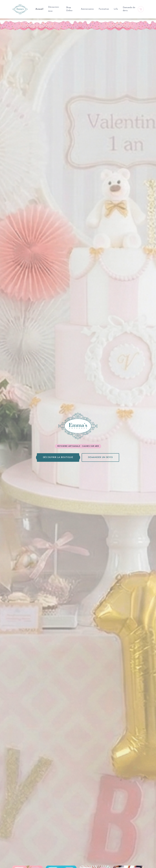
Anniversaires (87, 9)
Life (116, 9)
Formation (104, 9)
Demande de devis (129, 9)
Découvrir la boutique (58, 457)
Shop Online (69, 9)
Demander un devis (100, 457)
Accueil (39, 9)
